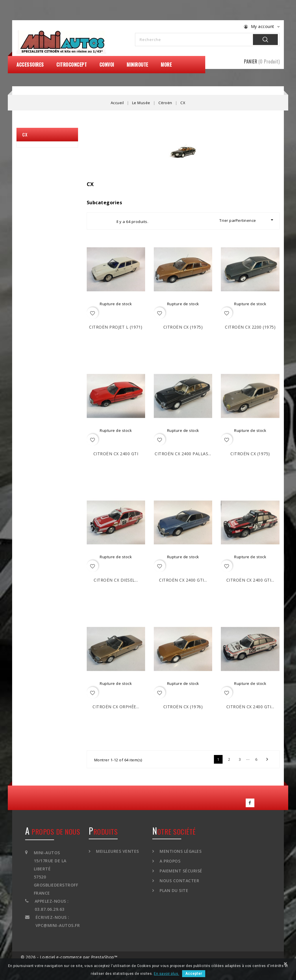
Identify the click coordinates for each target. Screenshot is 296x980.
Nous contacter (179, 881)
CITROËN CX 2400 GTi (116, 454)
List (107, 221)
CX (25, 134)
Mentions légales (180, 851)
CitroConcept (72, 65)
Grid (97, 221)
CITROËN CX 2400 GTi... (183, 580)
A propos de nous (53, 831)
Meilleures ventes (117, 851)
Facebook (250, 803)
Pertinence (255, 220)
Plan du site (173, 890)
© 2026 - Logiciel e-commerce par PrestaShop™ (69, 957)
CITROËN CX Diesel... (116, 580)
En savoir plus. (166, 974)
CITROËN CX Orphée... (116, 707)
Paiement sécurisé (180, 871)
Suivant (267, 759)
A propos (170, 861)
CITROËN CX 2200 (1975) (250, 327)
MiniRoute (137, 65)
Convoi (107, 65)
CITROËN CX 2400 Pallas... (183, 454)
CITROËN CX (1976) (183, 707)
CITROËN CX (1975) (183, 327)
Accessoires (30, 65)
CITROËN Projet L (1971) (116, 327)
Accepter (194, 974)
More (166, 65)
